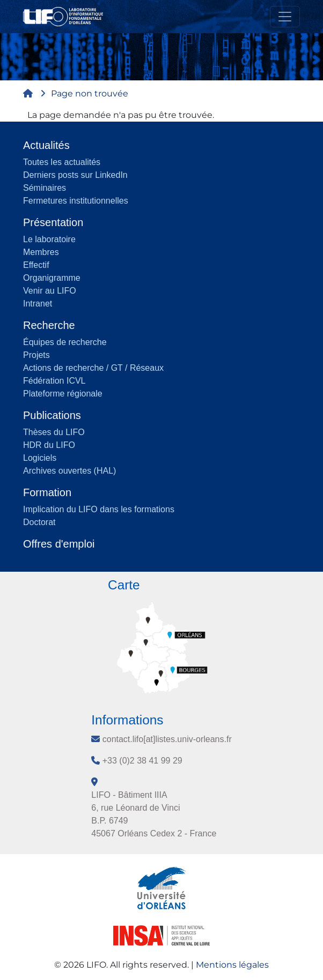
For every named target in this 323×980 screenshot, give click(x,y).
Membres (41, 252)
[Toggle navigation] (285, 17)
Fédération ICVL (54, 381)
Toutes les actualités (62, 162)
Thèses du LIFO (54, 432)
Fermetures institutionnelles (76, 201)
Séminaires (45, 188)
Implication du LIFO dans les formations (99, 509)
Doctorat (39, 522)
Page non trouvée (90, 93)
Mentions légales (232, 965)
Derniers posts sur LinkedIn (75, 175)
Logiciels (40, 458)
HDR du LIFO (49, 445)
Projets (36, 355)
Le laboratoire (49, 239)
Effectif (36, 265)
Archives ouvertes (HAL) (69, 471)
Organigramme (52, 278)
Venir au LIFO (50, 291)
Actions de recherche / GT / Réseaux (93, 368)
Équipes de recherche (65, 342)
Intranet (38, 304)
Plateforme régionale (63, 394)
